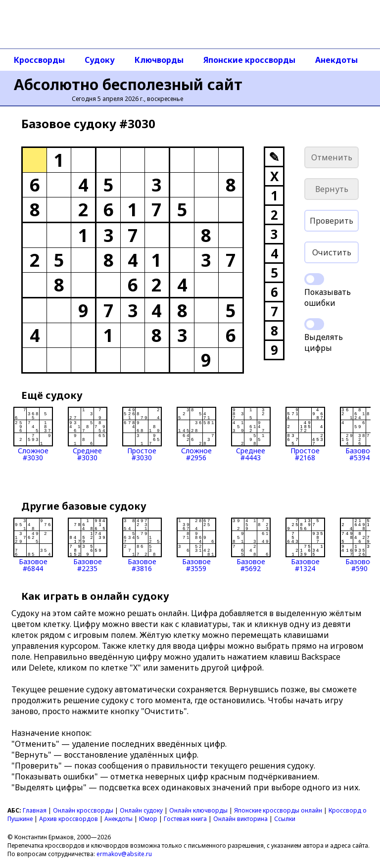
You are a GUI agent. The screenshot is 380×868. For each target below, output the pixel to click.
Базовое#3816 (142, 545)
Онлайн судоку (141, 810)
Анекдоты (336, 60)
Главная (35, 810)
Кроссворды (39, 60)
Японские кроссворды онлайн (278, 810)
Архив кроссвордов (69, 819)
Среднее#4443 (251, 434)
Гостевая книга (185, 819)
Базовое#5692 (251, 545)
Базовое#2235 (88, 545)
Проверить (332, 221)
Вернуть (332, 189)
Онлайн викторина (240, 819)
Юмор (148, 819)
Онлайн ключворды (198, 810)
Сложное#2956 (196, 434)
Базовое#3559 (196, 545)
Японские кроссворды (249, 60)
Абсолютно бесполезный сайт (128, 84)
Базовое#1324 (305, 545)
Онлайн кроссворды (83, 810)
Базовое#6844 (33, 545)
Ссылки (285, 819)
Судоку (100, 60)
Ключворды (159, 60)
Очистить (332, 252)
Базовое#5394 (360, 434)
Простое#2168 (305, 434)
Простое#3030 (142, 434)
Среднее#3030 (88, 434)
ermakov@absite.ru (124, 854)
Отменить (332, 157)
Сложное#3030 (33, 434)
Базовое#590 (360, 545)
